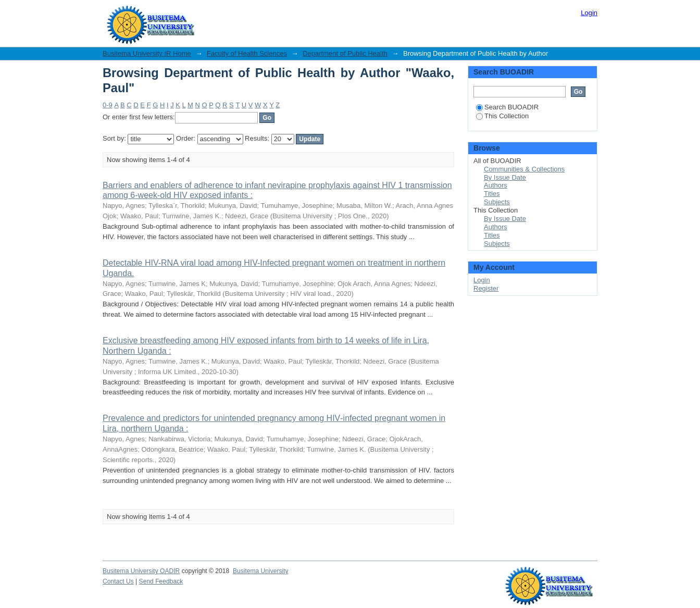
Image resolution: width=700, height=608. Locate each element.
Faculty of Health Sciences (247, 53)
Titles (492, 194)
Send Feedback (161, 581)
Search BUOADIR (507, 107)
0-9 (108, 105)
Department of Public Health (345, 53)
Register (486, 288)
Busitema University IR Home (147, 53)
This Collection (502, 116)
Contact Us (118, 581)
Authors (496, 185)
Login (589, 13)
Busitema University (261, 571)
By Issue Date (505, 177)
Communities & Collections (524, 169)
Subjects (497, 202)
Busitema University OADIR (141, 571)
